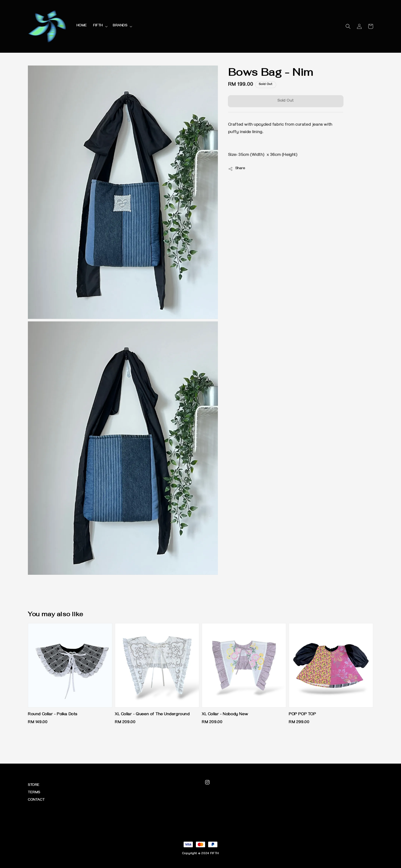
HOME (82, 26)
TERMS (34, 793)
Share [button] (237, 169)
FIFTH (98, 26)
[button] (348, 26)
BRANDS (120, 26)
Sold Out (286, 101)
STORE (34, 785)
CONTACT (36, 800)
